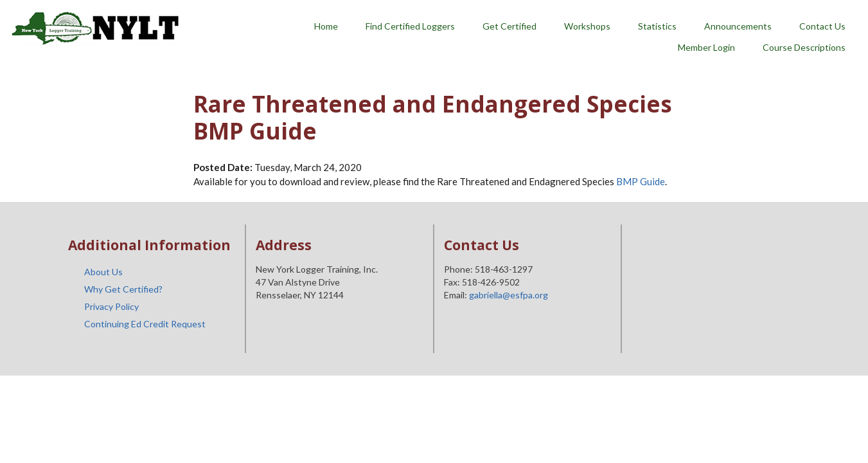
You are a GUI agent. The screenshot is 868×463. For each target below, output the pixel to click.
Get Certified (509, 26)
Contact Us (822, 26)
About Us (103, 272)
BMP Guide (641, 181)
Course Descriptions (804, 47)
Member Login (706, 47)
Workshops (587, 26)
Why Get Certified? (123, 289)
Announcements (738, 26)
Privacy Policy (111, 306)
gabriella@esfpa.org (509, 295)
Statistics (657, 26)
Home (326, 26)
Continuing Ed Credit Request (145, 324)
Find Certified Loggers (410, 26)
